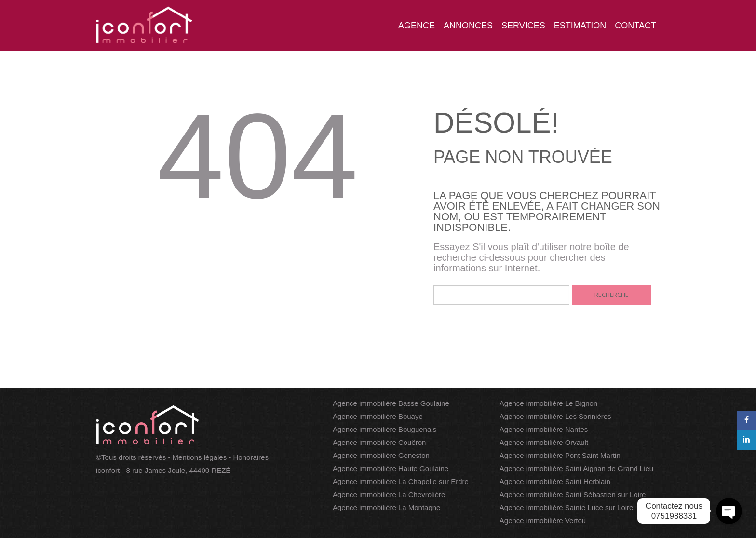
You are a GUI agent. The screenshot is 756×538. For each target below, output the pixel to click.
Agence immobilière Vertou (543, 520)
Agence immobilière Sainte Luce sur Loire (567, 507)
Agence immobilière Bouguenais (385, 429)
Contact (635, 26)
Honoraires (251, 457)
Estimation (580, 26)
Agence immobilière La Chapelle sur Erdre (401, 481)
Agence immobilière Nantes (544, 429)
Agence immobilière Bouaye (378, 416)
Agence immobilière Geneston (381, 455)
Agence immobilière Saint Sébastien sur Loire (573, 494)
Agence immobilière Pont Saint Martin (560, 455)
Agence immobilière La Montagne (386, 507)
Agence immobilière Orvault (544, 442)
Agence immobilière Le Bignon (548, 403)
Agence (417, 26)
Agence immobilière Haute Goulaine (391, 468)
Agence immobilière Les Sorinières (555, 416)
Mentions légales (200, 457)
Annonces (468, 26)
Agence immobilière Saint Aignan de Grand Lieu (576, 468)
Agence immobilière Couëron (379, 442)
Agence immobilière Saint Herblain (555, 481)
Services (523, 26)
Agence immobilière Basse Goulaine (391, 403)
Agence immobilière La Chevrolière (389, 494)
